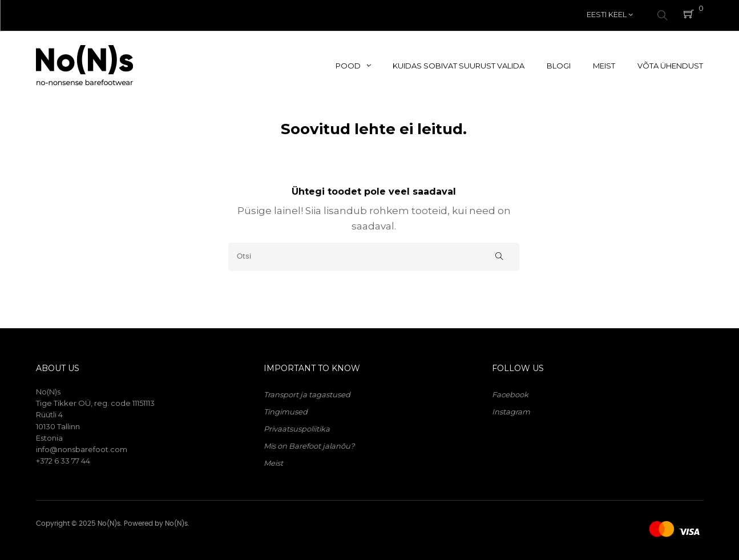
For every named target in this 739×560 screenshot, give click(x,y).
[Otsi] (374, 254)
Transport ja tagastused (307, 392)
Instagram (511, 409)
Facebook (510, 392)
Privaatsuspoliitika (297, 426)
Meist (273, 460)
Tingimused (286, 409)
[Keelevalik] (610, 14)
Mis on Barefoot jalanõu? (309, 443)
